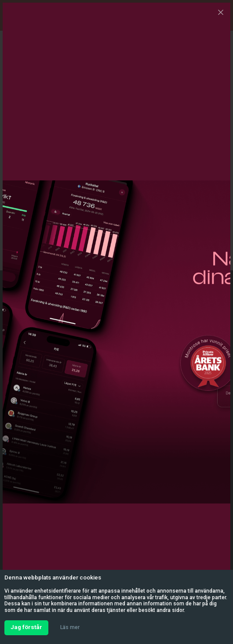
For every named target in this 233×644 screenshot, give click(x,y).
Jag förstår (26, 627)
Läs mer (70, 627)
